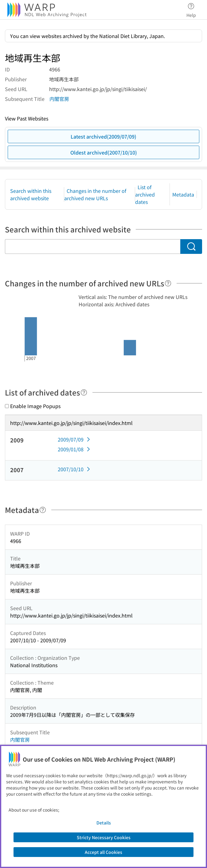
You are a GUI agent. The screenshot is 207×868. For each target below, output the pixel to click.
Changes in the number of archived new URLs (95, 194)
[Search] (191, 247)
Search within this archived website (31, 194)
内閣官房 (59, 99)
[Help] (168, 283)
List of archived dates (145, 194)
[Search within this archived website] (93, 247)
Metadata (183, 194)
